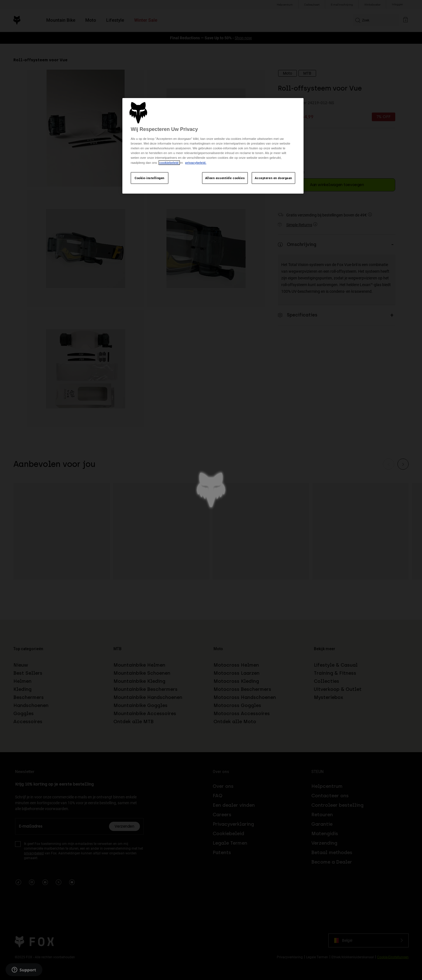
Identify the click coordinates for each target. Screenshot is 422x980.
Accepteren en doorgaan (273, 178)
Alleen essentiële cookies (225, 178)
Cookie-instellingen (150, 178)
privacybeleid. (196, 163)
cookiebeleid (169, 163)
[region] (213, 146)
